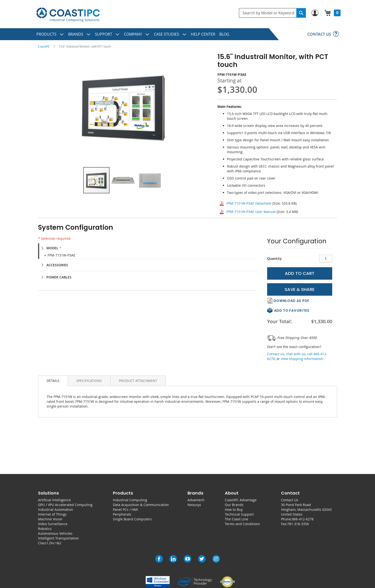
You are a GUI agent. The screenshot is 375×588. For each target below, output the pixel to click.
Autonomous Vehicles (55, 533)
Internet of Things (52, 514)
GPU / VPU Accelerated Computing (65, 505)
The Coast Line (237, 519)
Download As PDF (292, 301)
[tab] (150, 248)
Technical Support (239, 514)
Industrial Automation (56, 509)
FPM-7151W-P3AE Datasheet (249, 203)
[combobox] (272, 13)
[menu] (187, 34)
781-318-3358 (298, 524)
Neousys (194, 505)
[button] (123, 180)
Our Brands (234, 505)
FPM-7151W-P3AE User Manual (251, 212)
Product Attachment (138, 381)
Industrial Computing (130, 500)
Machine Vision (50, 519)
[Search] (301, 13)
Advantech (196, 500)
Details (53, 381)
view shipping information (302, 359)
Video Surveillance (53, 524)
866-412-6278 (303, 519)
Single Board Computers (132, 519)
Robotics (45, 529)
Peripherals (122, 514)
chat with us (296, 354)
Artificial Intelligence (54, 500)
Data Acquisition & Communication (141, 505)
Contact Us (290, 500)
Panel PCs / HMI (125, 509)
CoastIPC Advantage (241, 500)
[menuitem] (50, 34)
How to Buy (234, 509)
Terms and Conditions (242, 524)
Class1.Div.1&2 (50, 543)
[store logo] (68, 15)
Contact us (276, 354)
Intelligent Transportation (58, 538)
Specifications (89, 381)
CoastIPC (44, 46)
